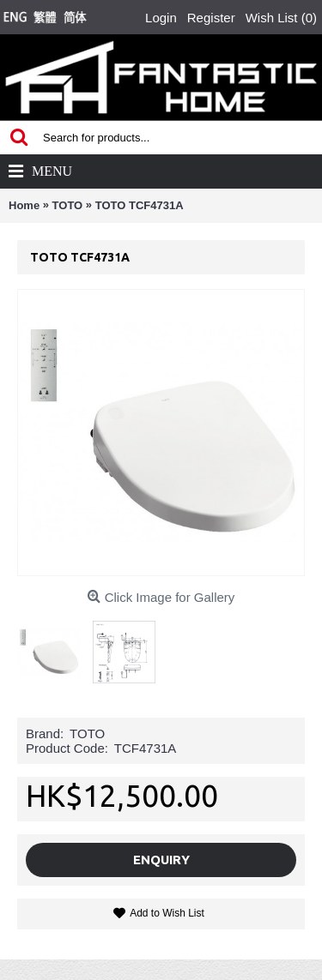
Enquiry (161, 860)
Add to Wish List (167, 913)
